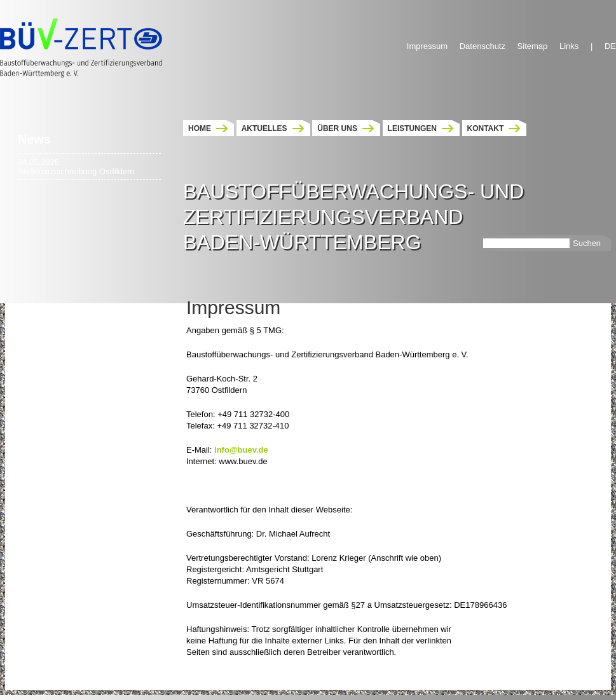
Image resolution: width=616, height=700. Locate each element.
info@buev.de (241, 450)
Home (200, 128)
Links (569, 46)
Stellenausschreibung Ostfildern (76, 171)
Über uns (337, 128)
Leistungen (412, 128)
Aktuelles (264, 128)
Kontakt (486, 128)
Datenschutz (483, 46)
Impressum (427, 46)
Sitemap (533, 46)
